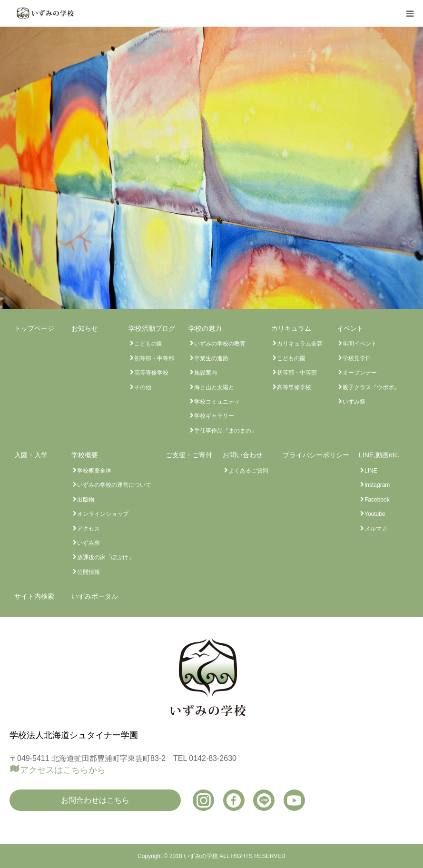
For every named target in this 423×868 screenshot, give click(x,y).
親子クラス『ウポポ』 (371, 387)
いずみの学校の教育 (220, 344)
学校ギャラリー (214, 416)
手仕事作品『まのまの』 (226, 431)
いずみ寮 (89, 543)
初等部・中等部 (154, 358)
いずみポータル (95, 596)
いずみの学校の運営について (114, 485)
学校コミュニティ (217, 402)
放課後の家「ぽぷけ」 (106, 557)
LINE (371, 471)
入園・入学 (31, 455)
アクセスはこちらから (63, 769)
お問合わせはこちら (95, 800)
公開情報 (89, 572)
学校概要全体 (94, 471)
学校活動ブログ (152, 328)
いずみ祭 (354, 402)
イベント (350, 328)
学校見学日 (357, 358)
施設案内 (206, 373)
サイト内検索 (34, 596)
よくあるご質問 (248, 471)
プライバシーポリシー (316, 455)
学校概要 (85, 455)
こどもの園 (148, 344)
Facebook (377, 500)
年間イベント (360, 344)
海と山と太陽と (214, 387)
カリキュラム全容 (300, 344)
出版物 (86, 500)
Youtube (375, 514)
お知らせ (85, 328)
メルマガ (376, 529)
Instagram (377, 485)
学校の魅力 (205, 328)
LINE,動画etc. (379, 455)
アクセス (89, 529)
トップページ (34, 328)
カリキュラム (291, 328)
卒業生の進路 (211, 358)
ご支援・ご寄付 (189, 455)
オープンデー (360, 373)
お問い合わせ (243, 455)
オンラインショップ (103, 514)
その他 (143, 387)
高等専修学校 (151, 373)
